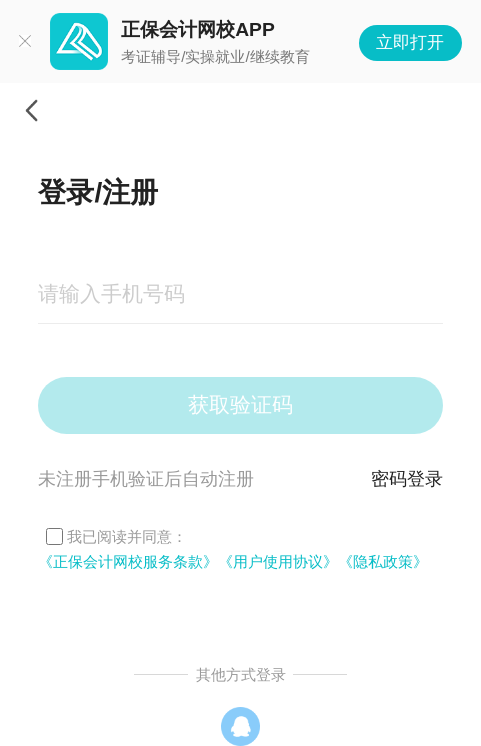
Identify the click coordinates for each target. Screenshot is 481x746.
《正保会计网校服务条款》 (128, 561)
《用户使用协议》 (278, 561)
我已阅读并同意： (127, 536)
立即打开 (410, 42)
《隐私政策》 (383, 561)
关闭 (25, 41)
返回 (31, 111)
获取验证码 (240, 404)
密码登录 (407, 479)
